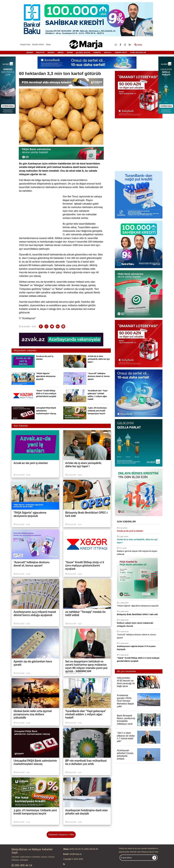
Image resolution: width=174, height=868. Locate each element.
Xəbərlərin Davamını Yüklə (61, 835)
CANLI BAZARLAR (138, 53)
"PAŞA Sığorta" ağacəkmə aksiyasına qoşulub (46, 376)
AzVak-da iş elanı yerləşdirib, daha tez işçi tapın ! (99, 359)
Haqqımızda (25, 44)
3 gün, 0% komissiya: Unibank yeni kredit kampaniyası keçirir (97, 411)
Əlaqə (48, 44)
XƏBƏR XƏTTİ (121, 53)
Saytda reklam (38, 44)
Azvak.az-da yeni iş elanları (130, 531)
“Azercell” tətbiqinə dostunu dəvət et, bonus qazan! (99, 376)
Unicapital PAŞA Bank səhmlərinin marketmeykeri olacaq (46, 411)
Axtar (138, 45)
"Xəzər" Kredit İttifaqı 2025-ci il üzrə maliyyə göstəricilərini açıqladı (46, 393)
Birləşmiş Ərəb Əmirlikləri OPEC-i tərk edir (137, 614)
